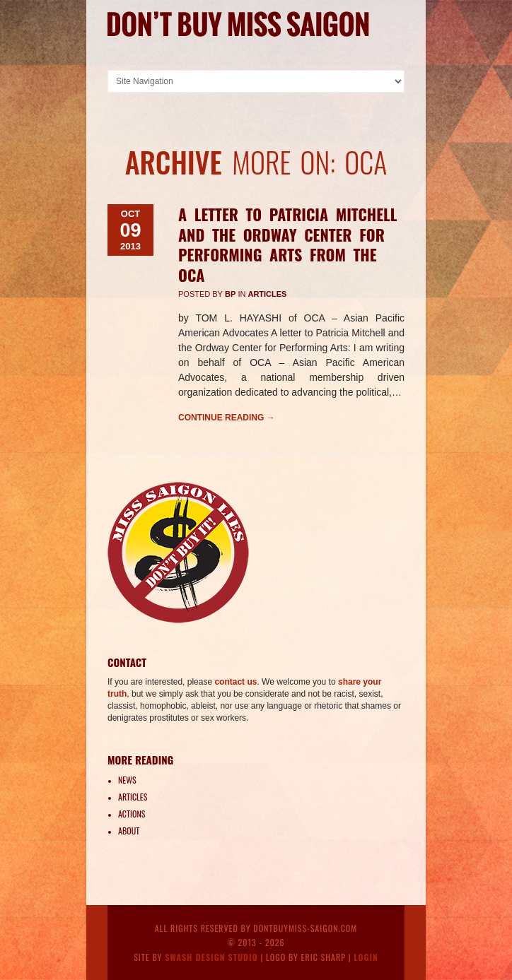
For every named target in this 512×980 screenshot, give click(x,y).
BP (230, 294)
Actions (132, 814)
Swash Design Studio (211, 957)
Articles (267, 294)
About (129, 831)
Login (366, 957)
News (127, 780)
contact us (235, 682)
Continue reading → (227, 418)
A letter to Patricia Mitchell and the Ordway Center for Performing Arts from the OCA (288, 244)
